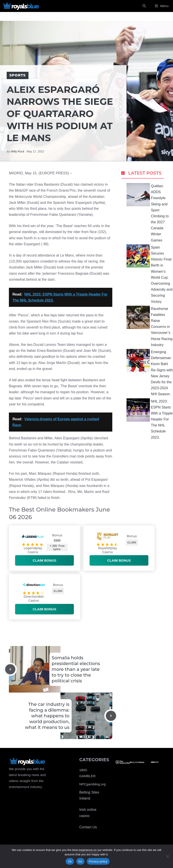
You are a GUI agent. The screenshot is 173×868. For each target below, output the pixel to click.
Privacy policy (98, 861)
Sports (18, 75)
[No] (167, 856)
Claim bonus (44, 560)
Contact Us (88, 827)
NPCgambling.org (92, 784)
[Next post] (111, 716)
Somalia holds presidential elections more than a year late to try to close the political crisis (76, 669)
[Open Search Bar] (144, 6)
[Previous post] (10, 669)
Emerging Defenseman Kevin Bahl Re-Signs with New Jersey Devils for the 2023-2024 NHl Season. (150, 372)
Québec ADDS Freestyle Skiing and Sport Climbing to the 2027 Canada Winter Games (148, 213)
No (80, 861)
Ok (70, 861)
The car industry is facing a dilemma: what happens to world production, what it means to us (47, 716)
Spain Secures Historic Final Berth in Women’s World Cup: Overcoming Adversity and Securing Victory (150, 274)
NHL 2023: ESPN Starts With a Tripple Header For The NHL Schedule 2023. (150, 419)
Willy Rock (18, 151)
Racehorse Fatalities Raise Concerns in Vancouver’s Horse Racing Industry (150, 326)
